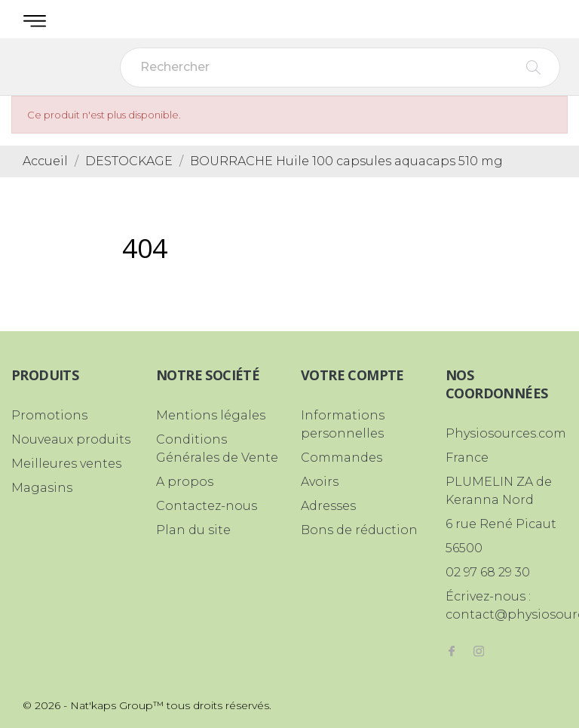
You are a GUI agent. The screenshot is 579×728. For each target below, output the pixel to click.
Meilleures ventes (66, 464)
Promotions (49, 415)
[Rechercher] (340, 68)
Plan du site (193, 530)
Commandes (342, 458)
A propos (185, 482)
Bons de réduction (359, 530)
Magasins (42, 488)
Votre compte (352, 375)
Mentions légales (211, 415)
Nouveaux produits (71, 439)
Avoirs (320, 482)
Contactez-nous (207, 506)
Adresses (328, 506)
